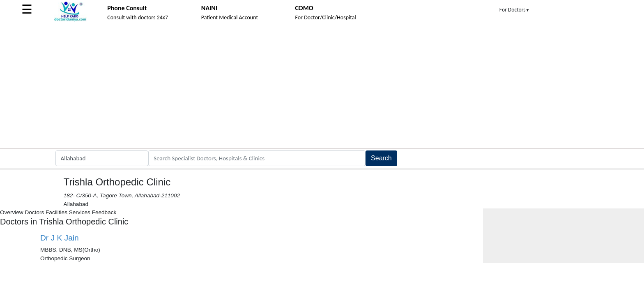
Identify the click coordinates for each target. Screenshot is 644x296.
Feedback (104, 212)
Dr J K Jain (60, 238)
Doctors (34, 212)
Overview (12, 212)
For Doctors (515, 10)
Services (80, 212)
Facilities (56, 212)
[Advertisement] (322, 87)
